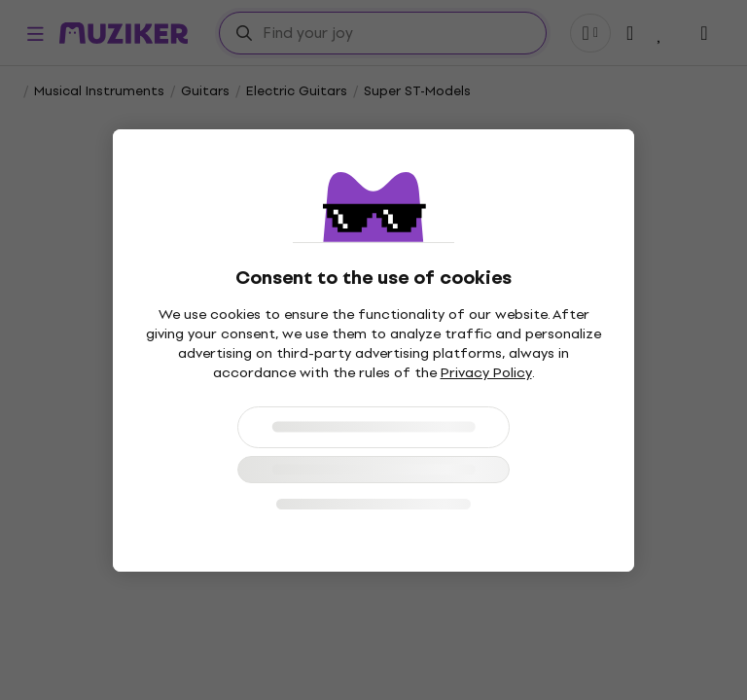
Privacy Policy (486, 373)
